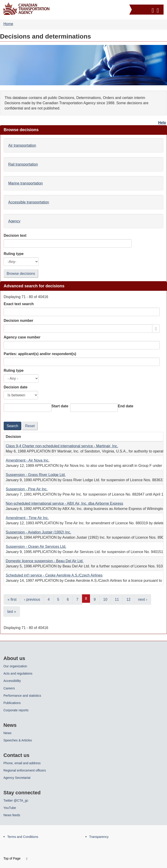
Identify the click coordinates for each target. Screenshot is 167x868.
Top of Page (15, 858)
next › (143, 599)
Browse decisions (21, 274)
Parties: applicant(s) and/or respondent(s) (40, 354)
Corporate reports (16, 710)
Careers (9, 688)
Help (162, 123)
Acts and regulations (18, 673)
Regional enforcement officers (25, 770)
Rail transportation (23, 164)
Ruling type (14, 370)
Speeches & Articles (18, 740)
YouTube (10, 808)
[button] (147, 10)
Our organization (15, 666)
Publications (12, 703)
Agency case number (22, 337)
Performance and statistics (22, 696)
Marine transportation (25, 183)
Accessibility (12, 681)
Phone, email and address (22, 763)
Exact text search (19, 304)
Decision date (16, 387)
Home (8, 24)
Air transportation (22, 145)
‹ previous (32, 599)
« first (12, 599)
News (7, 733)
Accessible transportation (29, 202)
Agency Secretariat (17, 778)
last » (12, 612)
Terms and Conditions (23, 837)
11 (117, 599)
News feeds (12, 815)
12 (128, 599)
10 (105, 599)
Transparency (99, 837)
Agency (14, 221)
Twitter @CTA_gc (16, 800)
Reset (30, 426)
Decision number (19, 321)
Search (12, 426)
